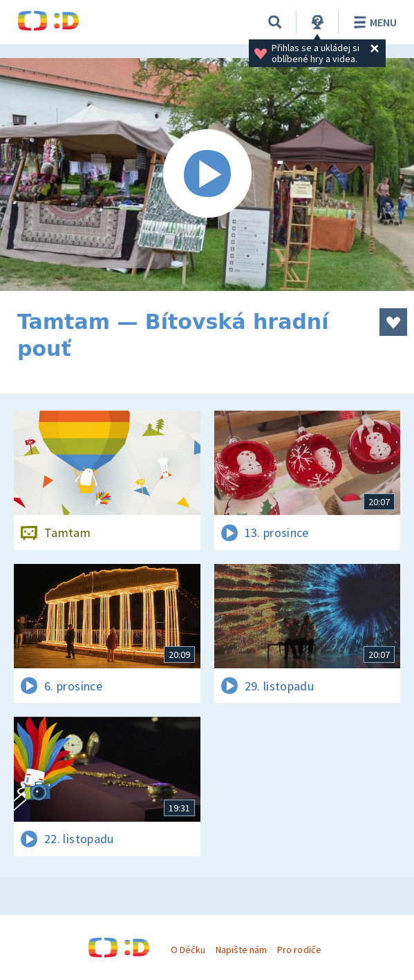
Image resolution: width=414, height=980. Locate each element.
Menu (373, 22)
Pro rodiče (299, 950)
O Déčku (188, 950)
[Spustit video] (207, 175)
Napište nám (241, 950)
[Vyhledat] (275, 22)
